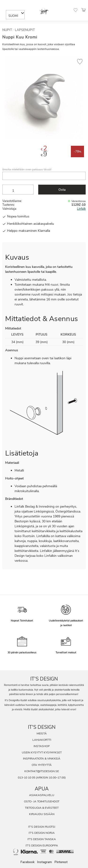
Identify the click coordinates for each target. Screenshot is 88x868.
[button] (76, 10)
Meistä (42, 733)
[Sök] (19, 5)
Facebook (27, 862)
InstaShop (42, 746)
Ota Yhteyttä (42, 765)
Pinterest (61, 862)
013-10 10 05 (27, 778)
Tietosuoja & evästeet (42, 808)
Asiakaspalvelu (42, 795)
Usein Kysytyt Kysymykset (42, 752)
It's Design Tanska (42, 839)
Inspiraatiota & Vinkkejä (42, 759)
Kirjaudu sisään (42, 814)
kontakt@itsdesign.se (42, 771)
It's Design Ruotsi (42, 827)
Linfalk (81, 209)
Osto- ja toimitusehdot (42, 801)
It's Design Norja (42, 833)
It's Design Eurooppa (42, 846)
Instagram (44, 862)
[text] (44, 149)
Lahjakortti (42, 740)
